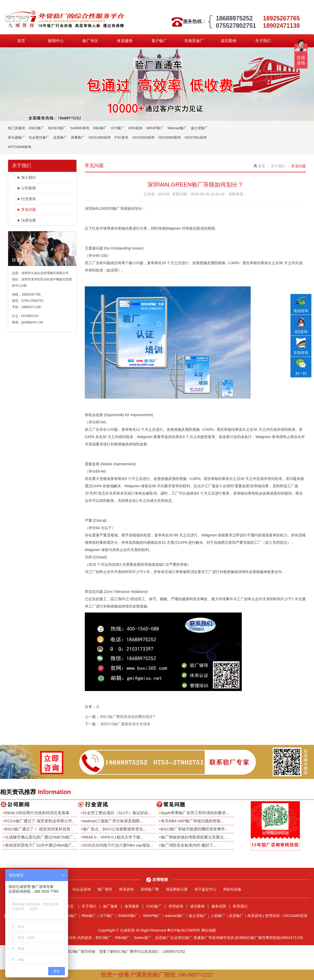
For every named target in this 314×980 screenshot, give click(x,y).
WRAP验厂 (155, 128)
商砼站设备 (232, 889)
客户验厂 (159, 41)
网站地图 (209, 930)
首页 (21, 41)
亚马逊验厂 (16, 137)
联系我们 (240, 906)
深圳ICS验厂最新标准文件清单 (125, 724)
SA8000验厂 (128, 916)
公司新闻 (27, 188)
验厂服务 (110, 906)
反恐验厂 (60, 137)
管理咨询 (176, 906)
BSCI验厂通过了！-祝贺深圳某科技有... (39, 829)
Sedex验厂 (69, 916)
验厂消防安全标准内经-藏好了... (189, 845)
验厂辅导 (105, 889)
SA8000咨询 (80, 128)
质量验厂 (78, 137)
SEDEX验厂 (57, 128)
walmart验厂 (175, 916)
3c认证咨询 (82, 889)
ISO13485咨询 (100, 137)
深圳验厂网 (150, 889)
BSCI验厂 (36, 128)
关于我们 (263, 41)
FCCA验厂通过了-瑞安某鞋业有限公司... (40, 821)
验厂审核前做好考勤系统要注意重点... (194, 837)
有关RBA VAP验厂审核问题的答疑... (192, 821)
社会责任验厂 (39, 137)
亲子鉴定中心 (205, 889)
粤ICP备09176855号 (184, 930)
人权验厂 (218, 916)
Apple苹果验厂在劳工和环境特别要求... (195, 813)
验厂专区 (90, 41)
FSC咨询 (121, 137)
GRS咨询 (135, 128)
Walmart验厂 (177, 128)
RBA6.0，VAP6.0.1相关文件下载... (113, 837)
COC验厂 (154, 906)
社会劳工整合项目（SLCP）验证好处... (117, 813)
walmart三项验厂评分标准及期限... (113, 821)
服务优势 (219, 906)
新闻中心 (56, 41)
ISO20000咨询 (170, 137)
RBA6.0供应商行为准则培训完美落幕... (39, 813)
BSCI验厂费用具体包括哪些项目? (127, 717)
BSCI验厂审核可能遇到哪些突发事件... (195, 829)
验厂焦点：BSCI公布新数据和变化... (115, 829)
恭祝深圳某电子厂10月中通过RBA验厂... (40, 845)
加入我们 (27, 177)
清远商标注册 (177, 889)
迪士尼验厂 (199, 128)
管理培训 (272, 916)
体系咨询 (126, 889)
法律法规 (27, 220)
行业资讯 (27, 199)
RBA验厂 (100, 128)
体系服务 (125, 41)
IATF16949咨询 (19, 147)
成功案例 (228, 41)
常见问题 (27, 209)
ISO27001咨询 (196, 137)
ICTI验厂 (118, 128)
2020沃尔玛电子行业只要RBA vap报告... (118, 845)
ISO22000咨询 (144, 137)
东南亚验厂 (194, 41)
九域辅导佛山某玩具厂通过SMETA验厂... (41, 837)
